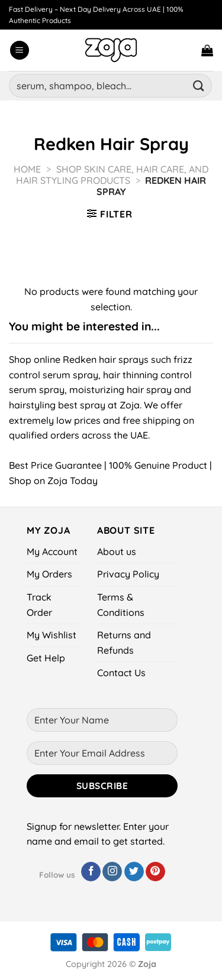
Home (27, 169)
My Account (52, 551)
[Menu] (20, 51)
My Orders (49, 574)
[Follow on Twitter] (134, 872)
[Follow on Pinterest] (155, 872)
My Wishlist (52, 635)
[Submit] (199, 85)
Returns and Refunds (124, 642)
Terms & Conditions (121, 605)
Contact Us (121, 673)
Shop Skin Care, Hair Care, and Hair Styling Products (112, 175)
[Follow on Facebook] (91, 872)
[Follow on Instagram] (112, 872)
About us (117, 551)
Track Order (39, 605)
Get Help (46, 658)
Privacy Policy (128, 574)
